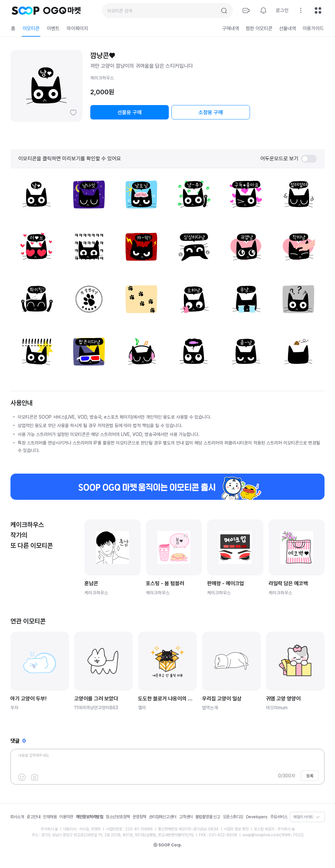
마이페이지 (77, 28)
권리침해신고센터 (163, 817)
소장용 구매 (211, 112)
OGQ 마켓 (62, 10)
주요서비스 (279, 817)
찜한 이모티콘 (259, 28)
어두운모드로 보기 (289, 159)
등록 (310, 776)
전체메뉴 (318, 10)
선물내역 (288, 28)
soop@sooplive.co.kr (261, 835)
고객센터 (186, 817)
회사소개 (17, 817)
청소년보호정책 (118, 817)
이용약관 (66, 817)
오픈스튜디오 (233, 817)
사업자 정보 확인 (236, 829)
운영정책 (139, 817)
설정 (301, 10)
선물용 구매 (130, 112)
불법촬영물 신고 (208, 817)
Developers (257, 817)
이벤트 (53, 28)
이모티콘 (31, 28)
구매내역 (231, 28)
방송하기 (246, 10)
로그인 (282, 10)
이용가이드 (313, 28)
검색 (224, 11)
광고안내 (33, 817)
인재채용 (50, 817)
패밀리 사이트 (303, 817)
